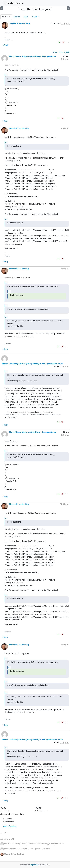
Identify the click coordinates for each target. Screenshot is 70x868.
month (35, 17)
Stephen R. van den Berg (20, 23)
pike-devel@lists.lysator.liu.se (12, 814)
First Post (6, 17)
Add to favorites (8, 826)
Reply (6, 45)
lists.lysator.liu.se (15, 3)
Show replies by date (61, 52)
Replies (17, 17)
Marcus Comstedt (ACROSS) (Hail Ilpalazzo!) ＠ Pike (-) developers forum (32, 364)
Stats (26, 17)
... (6, 75)
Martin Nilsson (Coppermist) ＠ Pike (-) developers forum (33, 56)
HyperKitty (34, 865)
